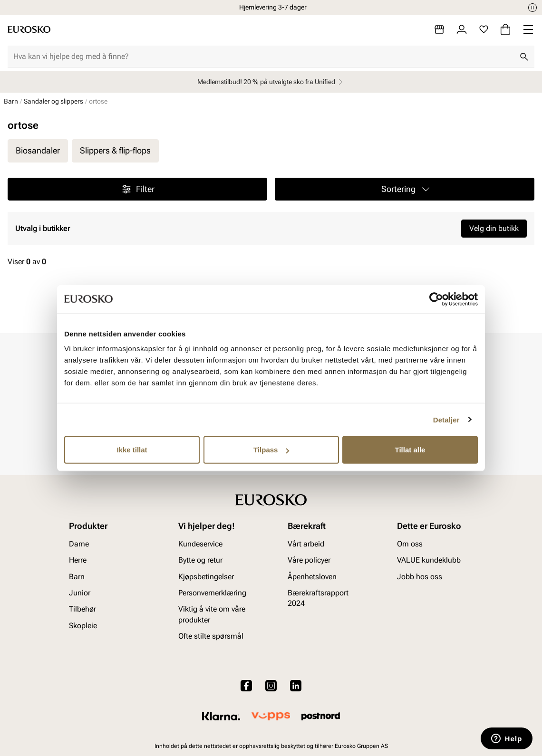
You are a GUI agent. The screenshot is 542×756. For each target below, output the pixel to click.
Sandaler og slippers (53, 101)
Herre (78, 560)
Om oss (410, 543)
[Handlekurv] (505, 29)
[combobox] (263, 57)
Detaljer (446, 419)
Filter (138, 189)
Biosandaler (38, 150)
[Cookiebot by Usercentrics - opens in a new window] (436, 299)
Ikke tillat (132, 450)
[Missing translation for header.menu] (528, 29)
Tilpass (271, 450)
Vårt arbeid (306, 543)
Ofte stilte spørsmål (211, 636)
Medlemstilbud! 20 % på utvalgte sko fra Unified (271, 82)
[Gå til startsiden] (29, 29)
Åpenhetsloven (312, 576)
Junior (80, 593)
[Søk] (524, 57)
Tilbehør (82, 609)
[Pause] (532, 8)
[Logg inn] (462, 29)
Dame (79, 543)
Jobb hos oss (420, 576)
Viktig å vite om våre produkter (212, 614)
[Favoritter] (484, 29)
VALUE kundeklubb (429, 560)
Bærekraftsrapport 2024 (318, 598)
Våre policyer (309, 560)
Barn (11, 101)
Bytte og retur (200, 560)
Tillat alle (410, 450)
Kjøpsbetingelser (206, 576)
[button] (405, 189)
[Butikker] (439, 29)
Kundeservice (200, 543)
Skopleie (83, 625)
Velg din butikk (494, 228)
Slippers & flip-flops (115, 150)
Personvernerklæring (212, 593)
